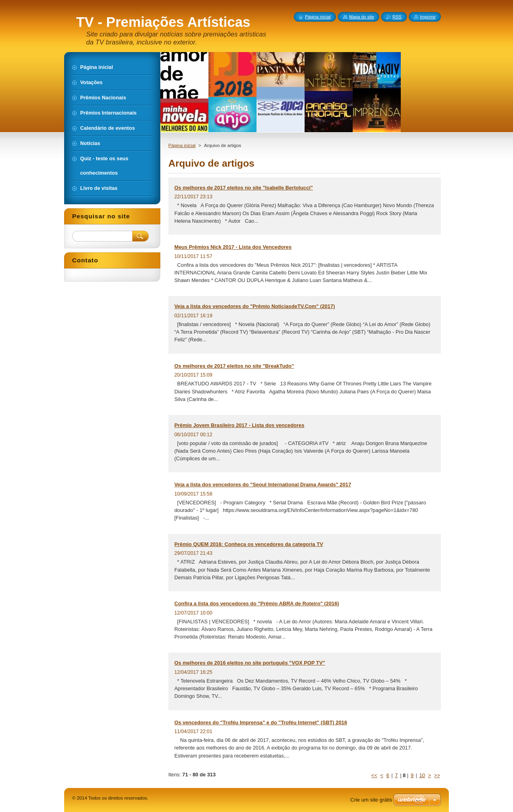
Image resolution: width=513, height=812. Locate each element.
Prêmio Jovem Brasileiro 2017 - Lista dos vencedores (239, 425)
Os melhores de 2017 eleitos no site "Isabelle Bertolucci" (244, 188)
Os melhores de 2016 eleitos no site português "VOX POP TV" (250, 663)
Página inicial (182, 145)
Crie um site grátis (371, 800)
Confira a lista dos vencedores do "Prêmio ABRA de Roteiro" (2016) (257, 603)
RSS (397, 17)
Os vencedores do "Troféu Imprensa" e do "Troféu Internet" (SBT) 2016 (261, 722)
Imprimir (428, 17)
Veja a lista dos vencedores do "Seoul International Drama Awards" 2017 (263, 485)
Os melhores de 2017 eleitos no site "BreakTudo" (234, 366)
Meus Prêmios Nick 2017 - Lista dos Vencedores (233, 247)
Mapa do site (362, 17)
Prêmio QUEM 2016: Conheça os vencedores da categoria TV (249, 544)
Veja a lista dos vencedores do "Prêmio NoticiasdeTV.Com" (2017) (255, 306)
